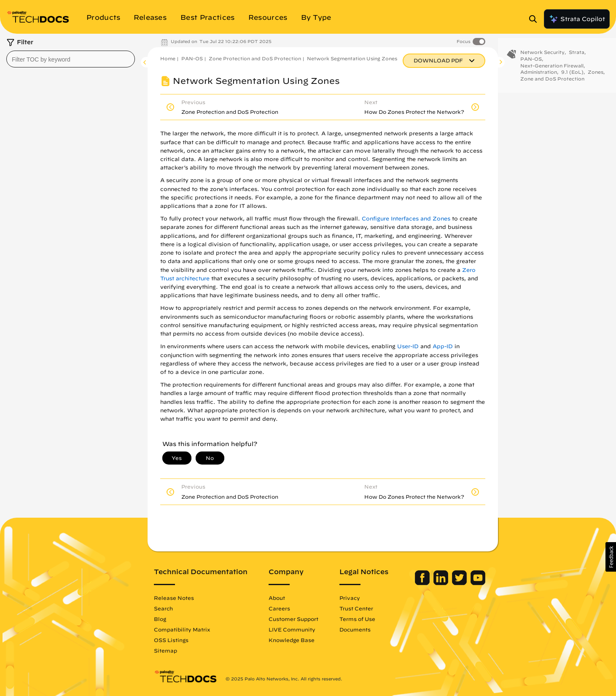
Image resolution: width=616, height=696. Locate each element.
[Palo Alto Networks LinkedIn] (442, 583)
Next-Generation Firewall (552, 71)
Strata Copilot (577, 19)
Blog (160, 619)
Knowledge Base (292, 640)
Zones (596, 78)
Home (168, 58)
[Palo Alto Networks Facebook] (423, 583)
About (277, 598)
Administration (539, 78)
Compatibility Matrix (182, 629)
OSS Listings (171, 640)
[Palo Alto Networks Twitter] (460, 583)
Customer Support (293, 619)
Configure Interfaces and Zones (406, 219)
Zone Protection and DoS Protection (255, 58)
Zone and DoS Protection (552, 85)
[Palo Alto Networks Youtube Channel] (478, 583)
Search (163, 608)
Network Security (542, 58)
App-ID (443, 346)
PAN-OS (192, 58)
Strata (577, 58)
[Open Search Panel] (535, 19)
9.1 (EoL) (572, 78)
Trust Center (356, 608)
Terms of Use (357, 619)
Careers (279, 608)
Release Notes (174, 598)
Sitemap (165, 650)
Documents (355, 629)
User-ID (408, 346)
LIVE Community (292, 629)
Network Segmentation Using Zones (352, 58)
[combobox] (71, 59)
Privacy (350, 598)
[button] (611, 557)
